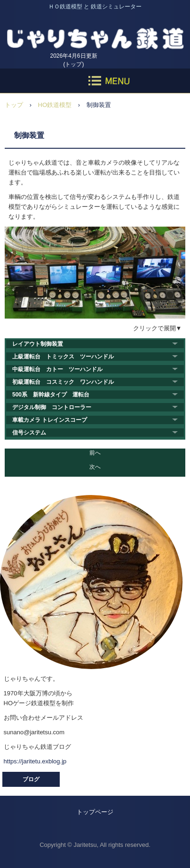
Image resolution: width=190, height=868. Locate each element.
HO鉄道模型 (55, 105)
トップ (14, 105)
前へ (95, 453)
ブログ (31, 779)
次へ (95, 467)
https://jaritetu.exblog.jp (35, 761)
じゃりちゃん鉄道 (95, 33)
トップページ (95, 812)
